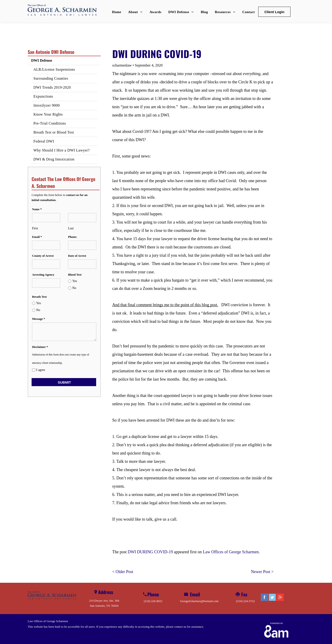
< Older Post (123, 572)
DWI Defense (42, 60)
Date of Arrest (77, 256)
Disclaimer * (40, 347)
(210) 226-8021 (153, 601)
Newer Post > (262, 572)
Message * (39, 319)
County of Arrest (43, 256)
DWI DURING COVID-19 (150, 552)
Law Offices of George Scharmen (231, 552)
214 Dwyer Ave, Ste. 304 (104, 601)
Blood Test (75, 275)
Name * (37, 209)
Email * (37, 237)
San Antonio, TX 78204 (104, 606)
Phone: (73, 237)
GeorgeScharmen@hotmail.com (199, 601)
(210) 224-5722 (245, 601)
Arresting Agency (43, 275)
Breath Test (39, 297)
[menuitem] (117, 12)
